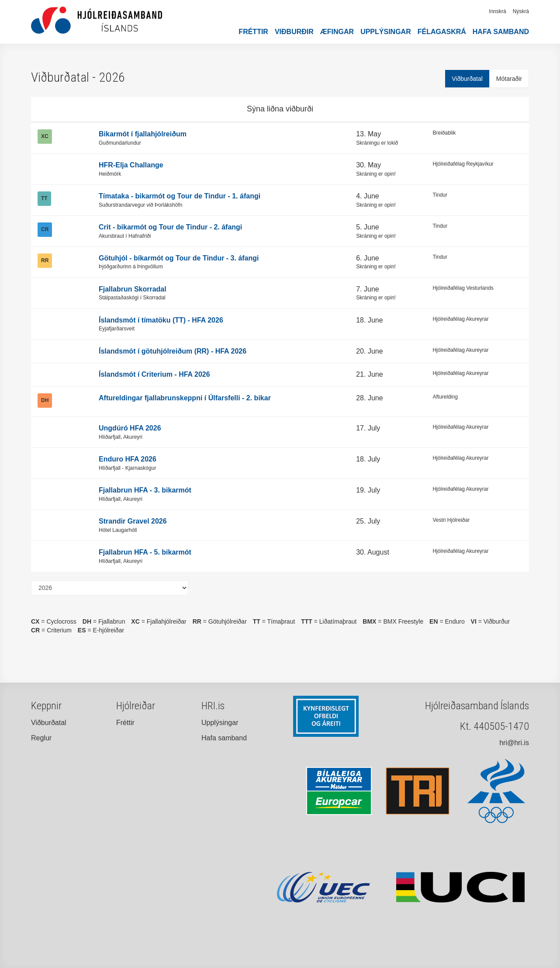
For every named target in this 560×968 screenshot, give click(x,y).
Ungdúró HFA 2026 (130, 428)
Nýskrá (521, 11)
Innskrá (497, 11)
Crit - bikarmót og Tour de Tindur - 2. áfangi (170, 227)
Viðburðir (294, 32)
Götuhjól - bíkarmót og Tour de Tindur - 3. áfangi (179, 258)
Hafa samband (501, 32)
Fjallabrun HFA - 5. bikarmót (145, 552)
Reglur (41, 738)
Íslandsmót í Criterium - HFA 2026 (154, 374)
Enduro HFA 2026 (128, 459)
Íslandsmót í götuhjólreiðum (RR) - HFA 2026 (173, 351)
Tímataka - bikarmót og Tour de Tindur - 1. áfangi (180, 196)
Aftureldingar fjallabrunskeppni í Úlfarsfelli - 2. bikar (185, 398)
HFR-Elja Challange (131, 165)
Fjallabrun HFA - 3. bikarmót (145, 490)
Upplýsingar (386, 32)
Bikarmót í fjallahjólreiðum (143, 134)
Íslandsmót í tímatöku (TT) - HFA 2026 (161, 320)
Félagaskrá (442, 32)
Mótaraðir (509, 79)
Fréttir (253, 32)
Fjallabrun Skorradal (133, 289)
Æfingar (337, 32)
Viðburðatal (467, 79)
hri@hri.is (514, 743)
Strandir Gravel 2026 (133, 521)
